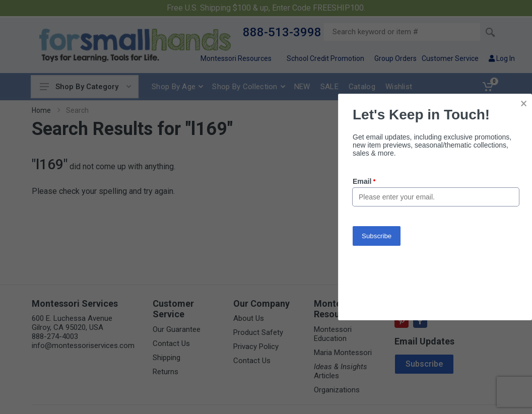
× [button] (524, 104)
